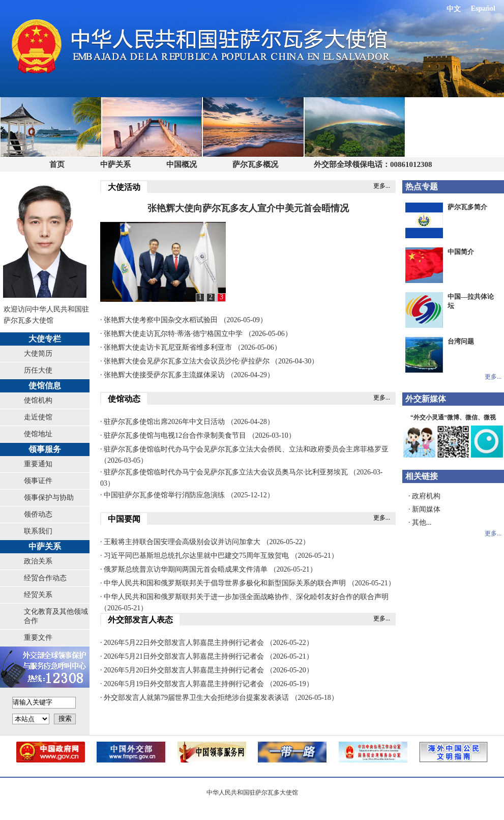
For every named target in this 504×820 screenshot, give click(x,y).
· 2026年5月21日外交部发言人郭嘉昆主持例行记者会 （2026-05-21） (207, 656)
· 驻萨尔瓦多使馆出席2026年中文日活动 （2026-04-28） (187, 422)
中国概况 (182, 164)
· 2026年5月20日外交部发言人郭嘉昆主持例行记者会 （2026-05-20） (207, 670)
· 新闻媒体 (424, 509)
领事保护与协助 (49, 498)
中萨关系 (115, 164)
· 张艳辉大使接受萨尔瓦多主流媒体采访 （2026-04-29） (187, 375)
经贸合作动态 (45, 578)
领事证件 (38, 481)
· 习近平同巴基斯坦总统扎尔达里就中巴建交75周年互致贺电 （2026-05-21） (219, 556)
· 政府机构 (424, 496)
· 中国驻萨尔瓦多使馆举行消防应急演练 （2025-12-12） (187, 495)
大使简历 (38, 354)
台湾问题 (461, 341)
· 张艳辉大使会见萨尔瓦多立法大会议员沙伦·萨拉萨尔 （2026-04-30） (209, 361)
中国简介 (461, 252)
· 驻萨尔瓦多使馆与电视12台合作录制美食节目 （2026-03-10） (198, 435)
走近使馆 (38, 417)
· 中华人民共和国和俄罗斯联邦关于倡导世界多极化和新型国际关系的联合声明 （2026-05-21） (248, 583)
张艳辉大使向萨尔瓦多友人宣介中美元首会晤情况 (248, 208)
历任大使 (38, 370)
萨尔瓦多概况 (255, 164)
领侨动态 (38, 514)
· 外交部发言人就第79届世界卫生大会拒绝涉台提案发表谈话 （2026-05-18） (219, 698)
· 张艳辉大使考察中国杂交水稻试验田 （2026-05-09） (184, 320)
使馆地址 (38, 434)
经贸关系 (38, 595)
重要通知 (38, 464)
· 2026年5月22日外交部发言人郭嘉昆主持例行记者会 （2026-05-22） (207, 643)
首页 (57, 164)
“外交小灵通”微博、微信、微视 (453, 417)
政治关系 (38, 561)
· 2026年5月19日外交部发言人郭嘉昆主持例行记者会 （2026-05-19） (207, 684)
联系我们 (38, 531)
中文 (454, 9)
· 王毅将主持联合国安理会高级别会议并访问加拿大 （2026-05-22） (205, 542)
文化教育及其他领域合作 (56, 616)
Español (483, 8)
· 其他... (420, 522)
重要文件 (38, 638)
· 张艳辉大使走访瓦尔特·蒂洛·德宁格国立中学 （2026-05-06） (196, 334)
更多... (382, 186)
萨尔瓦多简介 (467, 207)
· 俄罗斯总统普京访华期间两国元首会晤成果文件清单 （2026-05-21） (209, 569)
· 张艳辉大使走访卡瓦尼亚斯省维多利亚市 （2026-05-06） (191, 347)
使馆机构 (38, 400)
